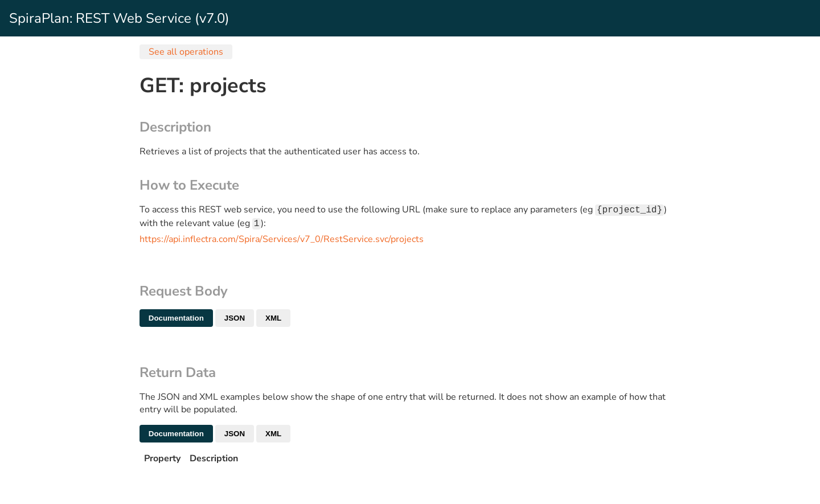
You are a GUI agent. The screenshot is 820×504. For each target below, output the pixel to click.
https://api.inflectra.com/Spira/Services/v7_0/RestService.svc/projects (282, 241)
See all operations (186, 52)
